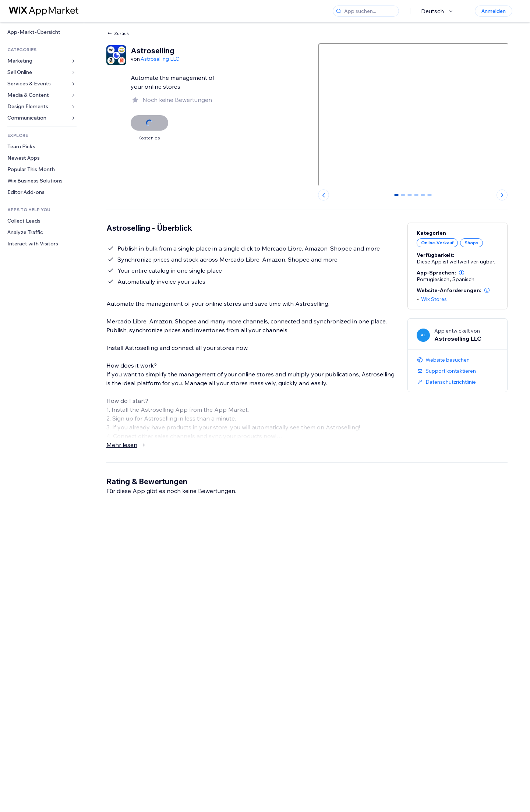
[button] (462, 273)
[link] (42, 32)
